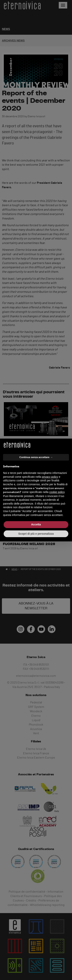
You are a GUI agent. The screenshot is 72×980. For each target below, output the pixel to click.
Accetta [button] (36, 524)
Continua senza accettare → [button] (36, 457)
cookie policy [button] (57, 492)
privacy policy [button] (50, 477)
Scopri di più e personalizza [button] (36, 534)
